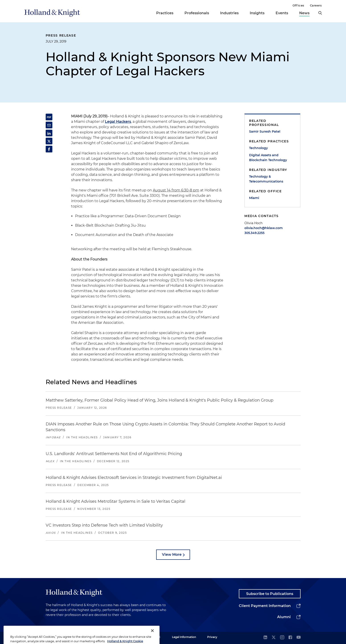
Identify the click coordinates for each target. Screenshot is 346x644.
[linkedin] (265, 638)
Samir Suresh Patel (265, 131)
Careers (316, 5)
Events (282, 13)
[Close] (152, 635)
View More (172, 555)
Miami (254, 198)
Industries (229, 13)
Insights (257, 13)
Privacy (212, 637)
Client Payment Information (265, 606)
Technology (258, 148)
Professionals (197, 13)
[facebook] (290, 638)
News (304, 13)
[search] (320, 13)
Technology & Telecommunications (266, 179)
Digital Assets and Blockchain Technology (268, 158)
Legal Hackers (118, 122)
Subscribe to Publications (270, 594)
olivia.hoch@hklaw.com (264, 228)
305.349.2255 (254, 233)
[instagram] (282, 638)
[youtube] (299, 638)
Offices (298, 5)
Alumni (284, 617)
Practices (165, 13)
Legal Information (184, 637)
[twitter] (274, 638)
